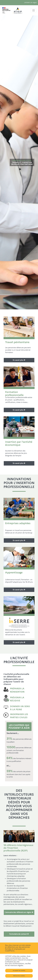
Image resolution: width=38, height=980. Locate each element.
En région (34, 3)
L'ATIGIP (27, 3)
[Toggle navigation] (34, 10)
